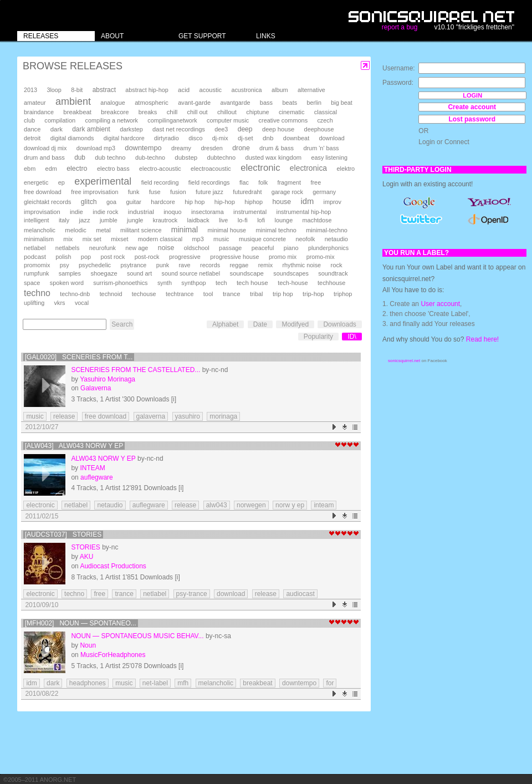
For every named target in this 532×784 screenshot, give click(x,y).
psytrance (134, 265)
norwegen (251, 505)
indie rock (105, 212)
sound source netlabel (191, 273)
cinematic (292, 112)
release (64, 416)
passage (230, 248)
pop (86, 257)
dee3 (221, 129)
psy (65, 265)
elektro (346, 169)
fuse (155, 192)
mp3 (198, 239)
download (332, 138)
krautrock (165, 220)
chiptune (257, 112)
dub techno (110, 157)
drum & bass (277, 148)
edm (51, 169)
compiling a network (112, 120)
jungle (135, 220)
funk (134, 192)
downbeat (296, 138)
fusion (178, 192)
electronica (308, 168)
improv (332, 202)
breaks (148, 112)
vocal (82, 303)
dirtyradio (167, 138)
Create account (472, 107)
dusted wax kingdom (273, 157)
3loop (54, 90)
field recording (160, 182)
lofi (261, 220)
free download (43, 192)
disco (195, 138)
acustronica (246, 90)
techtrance (180, 294)
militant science (141, 230)
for (330, 683)
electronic (260, 168)
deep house (278, 129)
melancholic (40, 230)
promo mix (283, 257)
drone (241, 148)
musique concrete (262, 239)
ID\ (352, 337)
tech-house (293, 283)
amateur (35, 103)
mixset (119, 239)
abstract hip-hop (147, 90)
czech (325, 120)
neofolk (305, 239)
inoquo (172, 212)
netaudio (336, 239)
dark (57, 129)
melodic (75, 230)
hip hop (195, 202)
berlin (314, 103)
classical (326, 112)
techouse (144, 294)
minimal (185, 230)
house (282, 202)
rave (184, 265)
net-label (155, 683)
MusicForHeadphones (113, 655)
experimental (103, 181)
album (280, 90)
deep (245, 129)
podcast (35, 257)
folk (263, 182)
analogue (112, 103)
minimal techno (276, 230)
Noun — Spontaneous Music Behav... (137, 636)
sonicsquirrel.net (404, 361)
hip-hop (225, 202)
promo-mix (321, 257)
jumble (109, 220)
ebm (30, 169)
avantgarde (235, 103)
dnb (268, 138)
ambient (73, 101)
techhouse (331, 283)
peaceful (263, 248)
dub (80, 157)
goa (111, 202)
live (223, 220)
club (29, 120)
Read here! (482, 339)
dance (32, 129)
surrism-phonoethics (120, 283)
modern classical (160, 239)
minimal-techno (327, 230)
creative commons (283, 120)
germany (324, 192)
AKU (87, 557)
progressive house (234, 257)
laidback (198, 220)
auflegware (97, 477)
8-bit (77, 90)
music (221, 239)
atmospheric (152, 103)
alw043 (217, 505)
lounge (283, 220)
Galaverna (96, 388)
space (32, 283)
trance (232, 294)
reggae (239, 265)
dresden (211, 148)
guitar (134, 202)
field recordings (209, 182)
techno (37, 293)
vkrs (60, 303)
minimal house (227, 230)
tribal (257, 294)
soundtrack (333, 273)
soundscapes (291, 273)
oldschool (197, 248)
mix (68, 239)
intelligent (37, 220)
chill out (198, 112)
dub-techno (150, 157)
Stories (85, 547)
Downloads (339, 324)
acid (184, 90)
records (210, 265)
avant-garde (194, 103)
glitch (89, 202)
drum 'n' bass (321, 148)
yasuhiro (188, 416)
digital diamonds (72, 138)
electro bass (113, 169)
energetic (36, 182)
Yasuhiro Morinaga (108, 379)
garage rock (287, 192)
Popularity (318, 337)
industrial (141, 212)
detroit (32, 138)
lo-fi (243, 220)
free (316, 182)
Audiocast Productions (113, 566)
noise (166, 248)
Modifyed (295, 324)
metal (103, 230)
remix (265, 265)
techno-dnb (75, 294)
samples (70, 273)
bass (266, 103)
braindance (39, 112)
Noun (88, 645)
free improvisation (94, 192)
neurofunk (103, 248)
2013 (30, 90)
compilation (60, 120)
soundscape (246, 273)
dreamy (181, 148)
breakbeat (77, 112)
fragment (289, 182)
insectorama (208, 212)
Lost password (472, 119)
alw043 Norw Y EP (103, 459)
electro (77, 169)
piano (291, 248)
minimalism (39, 239)
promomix (37, 265)
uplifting (34, 303)
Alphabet (225, 324)
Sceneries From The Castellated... (135, 370)
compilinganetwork (172, 120)
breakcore (115, 112)
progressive (185, 257)
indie (76, 212)
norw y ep (290, 505)
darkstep (131, 129)
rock (336, 265)
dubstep (186, 157)
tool (208, 294)
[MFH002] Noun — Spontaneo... (81, 623)
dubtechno (222, 157)
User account (440, 304)
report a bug (400, 27)
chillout (227, 112)
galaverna (151, 416)
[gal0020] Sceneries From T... (79, 357)
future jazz (209, 192)
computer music (228, 120)
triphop (343, 294)
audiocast (300, 594)
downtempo (143, 148)
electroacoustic (211, 169)
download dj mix (45, 148)
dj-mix (220, 138)
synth (165, 283)
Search (122, 324)
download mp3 (96, 148)
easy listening (329, 157)
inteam (324, 505)
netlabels (68, 248)
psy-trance (192, 594)
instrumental (250, 212)
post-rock (147, 257)
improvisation (42, 212)
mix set (92, 239)
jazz (85, 220)
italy (64, 220)
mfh (183, 683)
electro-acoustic (160, 169)
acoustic (211, 90)
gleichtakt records (47, 202)
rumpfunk (36, 273)
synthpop (193, 283)
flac (244, 182)
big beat (341, 103)
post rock (113, 257)
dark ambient (91, 129)
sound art (139, 273)
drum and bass (44, 157)
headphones (88, 683)
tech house (252, 282)
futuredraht (247, 192)
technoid (111, 294)
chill (172, 112)
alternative (311, 90)
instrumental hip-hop (304, 212)
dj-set (245, 138)
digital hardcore (124, 138)
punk (163, 265)
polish (63, 257)
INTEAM (92, 468)
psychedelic (95, 265)
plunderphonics (328, 248)
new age (137, 248)
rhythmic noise (301, 265)
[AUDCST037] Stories (63, 534)
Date (260, 324)
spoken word (67, 283)
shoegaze (104, 273)
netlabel (35, 248)
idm (307, 201)
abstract (104, 90)
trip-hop (313, 294)
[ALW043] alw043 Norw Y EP (74, 446)
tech (221, 283)
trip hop (283, 294)
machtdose (317, 220)
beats (290, 103)
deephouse (319, 129)
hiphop (254, 202)
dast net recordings (179, 129)
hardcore (163, 202)
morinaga (223, 416)
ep (62, 182)
